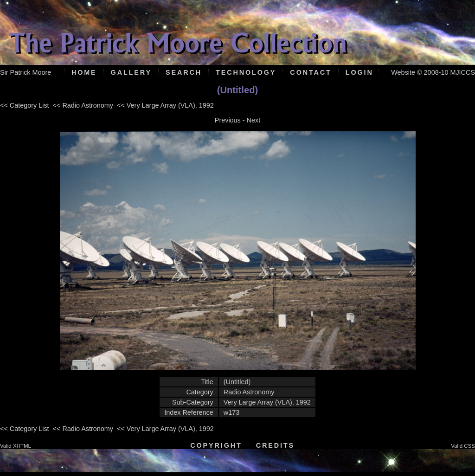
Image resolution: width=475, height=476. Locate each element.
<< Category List (25, 105)
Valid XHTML (16, 446)
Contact (311, 72)
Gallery (131, 72)
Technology (246, 72)
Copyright (216, 445)
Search (184, 72)
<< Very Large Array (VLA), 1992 (165, 105)
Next (254, 120)
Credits (275, 445)
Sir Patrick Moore (26, 72)
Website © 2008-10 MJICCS (433, 72)
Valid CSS (463, 446)
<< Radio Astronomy (83, 105)
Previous (228, 120)
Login (359, 72)
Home (84, 72)
